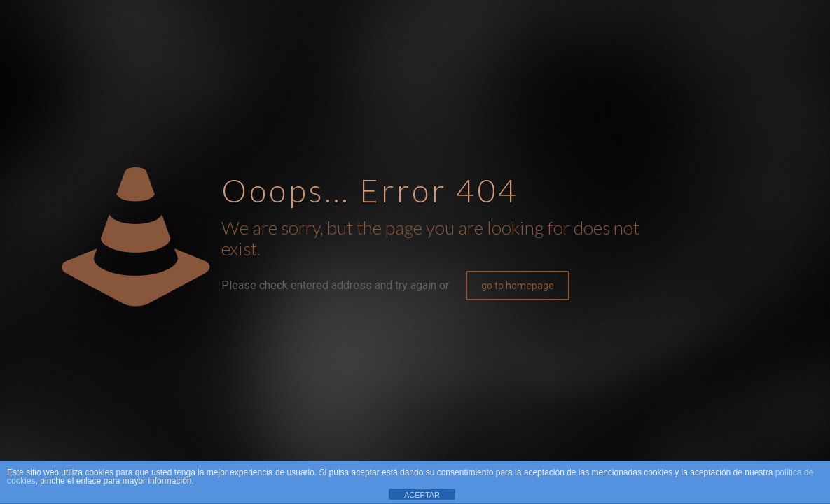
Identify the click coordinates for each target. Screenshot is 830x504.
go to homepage (518, 286)
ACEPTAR (422, 495)
